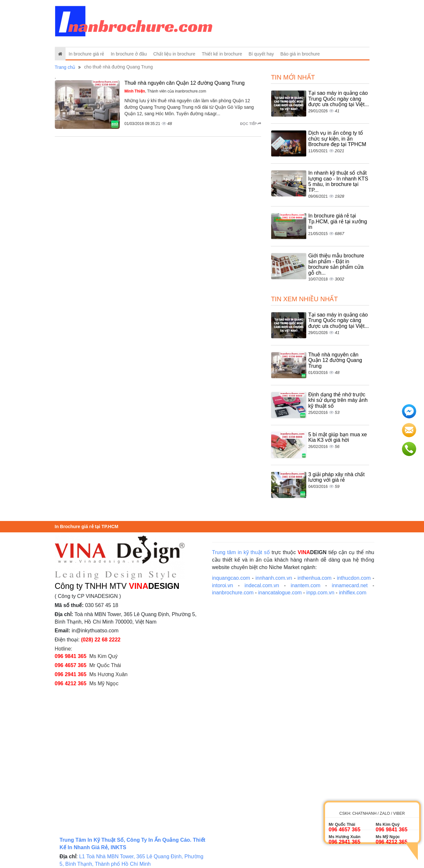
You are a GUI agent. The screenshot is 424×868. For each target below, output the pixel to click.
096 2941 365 (71, 674)
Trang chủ (65, 67)
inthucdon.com (354, 578)
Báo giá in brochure (300, 54)
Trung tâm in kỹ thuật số (241, 552)
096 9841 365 (71, 656)
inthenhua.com (315, 578)
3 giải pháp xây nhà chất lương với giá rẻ (336, 477)
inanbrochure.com (233, 593)
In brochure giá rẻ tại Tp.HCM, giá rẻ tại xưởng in (338, 221)
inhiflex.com (353, 593)
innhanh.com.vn (274, 578)
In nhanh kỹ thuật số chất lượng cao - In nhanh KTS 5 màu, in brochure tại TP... (338, 181)
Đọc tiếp (251, 124)
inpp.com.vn (320, 593)
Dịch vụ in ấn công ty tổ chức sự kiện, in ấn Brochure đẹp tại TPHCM (337, 139)
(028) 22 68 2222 (101, 640)
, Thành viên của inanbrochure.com (165, 91)
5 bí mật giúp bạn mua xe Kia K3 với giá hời (338, 437)
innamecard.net (350, 585)
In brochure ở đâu (129, 54)
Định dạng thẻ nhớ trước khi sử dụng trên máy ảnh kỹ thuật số (338, 400)
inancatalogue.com (280, 593)
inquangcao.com (231, 578)
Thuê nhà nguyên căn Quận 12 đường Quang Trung (185, 83)
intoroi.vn (223, 585)
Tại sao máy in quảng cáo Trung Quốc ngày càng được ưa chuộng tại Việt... (339, 99)
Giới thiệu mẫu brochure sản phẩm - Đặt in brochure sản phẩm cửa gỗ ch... (336, 264)
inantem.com (306, 585)
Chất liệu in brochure (174, 54)
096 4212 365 (71, 683)
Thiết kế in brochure (222, 54)
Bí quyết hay (261, 54)
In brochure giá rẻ (87, 54)
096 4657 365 (71, 665)
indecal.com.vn (262, 585)
